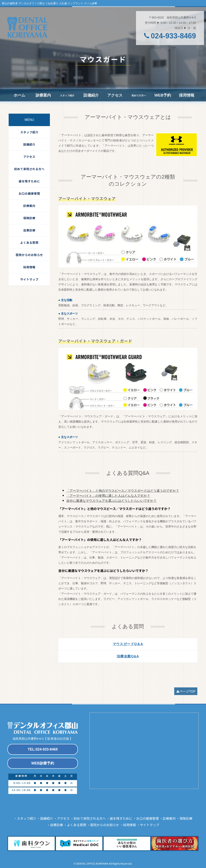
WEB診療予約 (43, 763)
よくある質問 (29, 242)
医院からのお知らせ (29, 255)
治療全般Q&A (128, 656)
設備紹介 (91, 95)
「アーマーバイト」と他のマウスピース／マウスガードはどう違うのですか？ (123, 491)
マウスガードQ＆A (128, 644)
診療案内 (43, 95)
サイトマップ (29, 279)
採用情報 (187, 95)
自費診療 (29, 230)
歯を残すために (29, 181)
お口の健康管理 (29, 193)
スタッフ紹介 (29, 132)
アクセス (115, 95)
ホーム (19, 95)
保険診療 (29, 218)
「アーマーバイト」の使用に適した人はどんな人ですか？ (108, 496)
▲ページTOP (186, 691)
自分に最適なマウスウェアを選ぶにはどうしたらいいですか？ (111, 501)
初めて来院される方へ (29, 169)
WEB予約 (163, 95)
